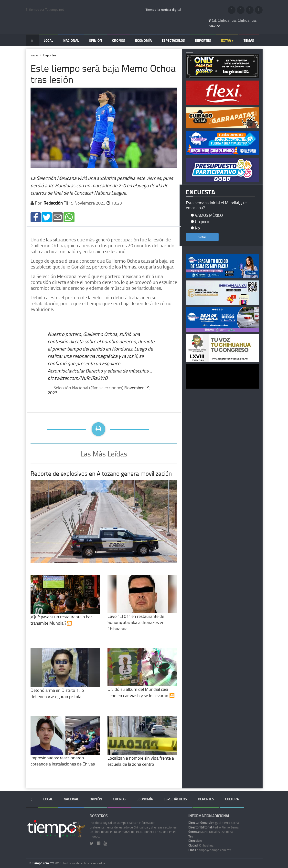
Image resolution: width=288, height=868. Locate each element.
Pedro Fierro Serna (213, 827)
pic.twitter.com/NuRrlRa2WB (78, 378)
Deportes (203, 40)
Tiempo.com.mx (43, 863)
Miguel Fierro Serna (214, 823)
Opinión (96, 40)
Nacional (71, 40)
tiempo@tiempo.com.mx (210, 850)
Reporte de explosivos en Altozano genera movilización (101, 473)
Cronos (119, 40)
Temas (249, 40)
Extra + (227, 40)
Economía (143, 40)
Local (48, 40)
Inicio (34, 55)
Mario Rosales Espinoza (211, 832)
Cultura (232, 799)
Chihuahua (201, 845)
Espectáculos (173, 40)
